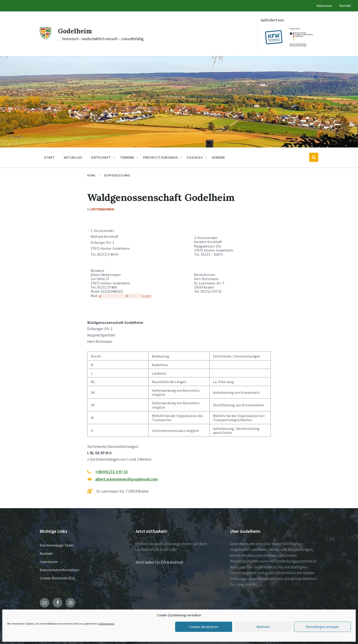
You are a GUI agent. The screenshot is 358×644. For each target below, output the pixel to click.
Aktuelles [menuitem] (73, 157)
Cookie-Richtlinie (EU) (57, 578)
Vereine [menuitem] (218, 157)
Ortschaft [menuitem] (101, 157)
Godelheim (76, 31)
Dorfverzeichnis (117, 175)
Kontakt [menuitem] (345, 6)
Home (91, 175)
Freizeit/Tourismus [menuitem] (161, 157)
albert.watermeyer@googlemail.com (126, 479)
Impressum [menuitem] (324, 6)
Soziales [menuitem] (195, 157)
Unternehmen (102, 209)
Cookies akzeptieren (204, 627)
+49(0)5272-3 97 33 (111, 472)
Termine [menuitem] (127, 157)
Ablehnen (263, 627)
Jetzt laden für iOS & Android (159, 562)
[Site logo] (45, 38)
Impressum (49, 562)
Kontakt (46, 553)
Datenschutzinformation (59, 570)
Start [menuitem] (49, 157)
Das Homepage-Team (57, 545)
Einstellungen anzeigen (322, 627)
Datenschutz (107, 624)
